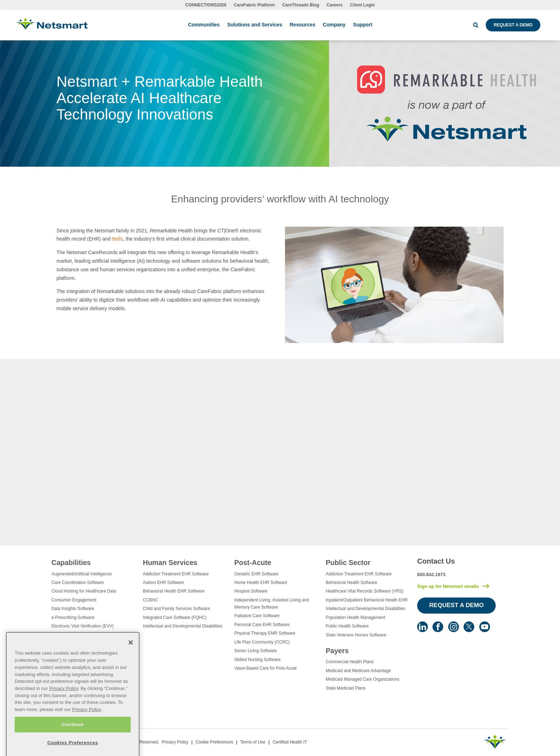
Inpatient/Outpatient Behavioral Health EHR (367, 600)
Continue (72, 741)
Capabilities (71, 563)
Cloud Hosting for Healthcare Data (84, 591)
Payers (337, 651)
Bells (117, 239)
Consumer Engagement (74, 600)
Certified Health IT (290, 742)
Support (363, 25)
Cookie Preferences (214, 742)
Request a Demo (513, 25)
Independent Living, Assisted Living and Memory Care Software (272, 604)
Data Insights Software (73, 609)
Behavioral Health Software (351, 583)
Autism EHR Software (163, 583)
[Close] (131, 659)
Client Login (362, 5)
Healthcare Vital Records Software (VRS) (364, 591)
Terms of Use (253, 742)
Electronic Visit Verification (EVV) (82, 626)
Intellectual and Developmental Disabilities (183, 626)
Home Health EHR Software (261, 583)
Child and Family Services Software (176, 609)
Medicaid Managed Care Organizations (362, 679)
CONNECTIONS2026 (206, 5)
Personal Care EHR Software (262, 625)
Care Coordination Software (78, 583)
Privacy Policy (175, 742)
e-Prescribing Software (73, 618)
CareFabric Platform (254, 5)
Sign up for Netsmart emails (448, 586)
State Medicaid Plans (346, 688)
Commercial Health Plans (350, 662)
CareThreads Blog (301, 5)
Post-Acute (253, 563)
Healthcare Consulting (72, 644)
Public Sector (348, 563)
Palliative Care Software (257, 616)
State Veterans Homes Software (356, 635)
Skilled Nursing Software (257, 660)
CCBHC (150, 600)
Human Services (170, 563)
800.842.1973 (431, 574)
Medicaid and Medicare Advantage (358, 671)
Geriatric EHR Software (256, 574)
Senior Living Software (256, 651)
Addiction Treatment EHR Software (176, 574)
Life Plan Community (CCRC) (262, 642)
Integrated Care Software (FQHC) (175, 618)
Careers (335, 5)
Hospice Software (251, 591)
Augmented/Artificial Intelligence (82, 574)
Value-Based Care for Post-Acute (266, 668)
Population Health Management (356, 618)
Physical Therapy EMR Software (265, 633)
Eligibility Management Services (81, 635)
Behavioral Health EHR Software (174, 591)
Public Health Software (347, 626)
